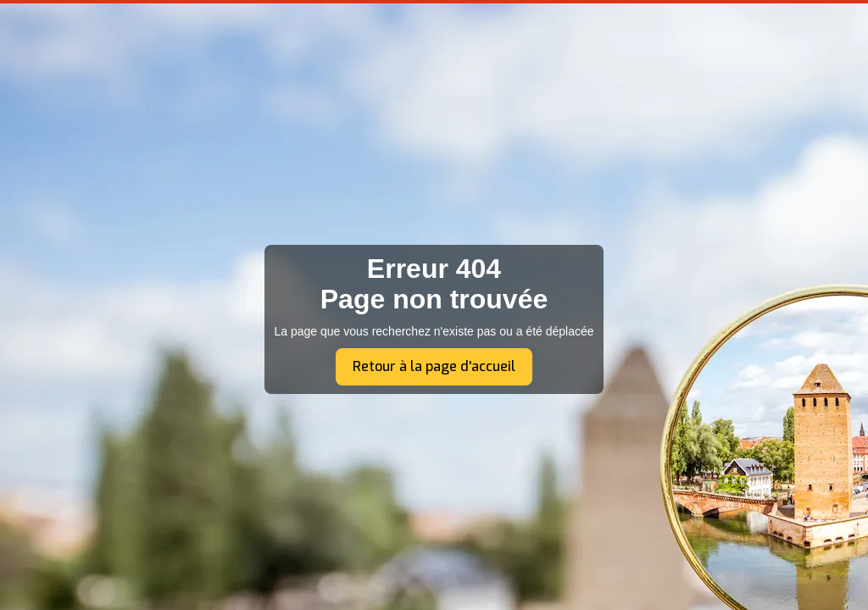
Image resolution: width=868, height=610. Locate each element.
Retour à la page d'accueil (434, 366)
